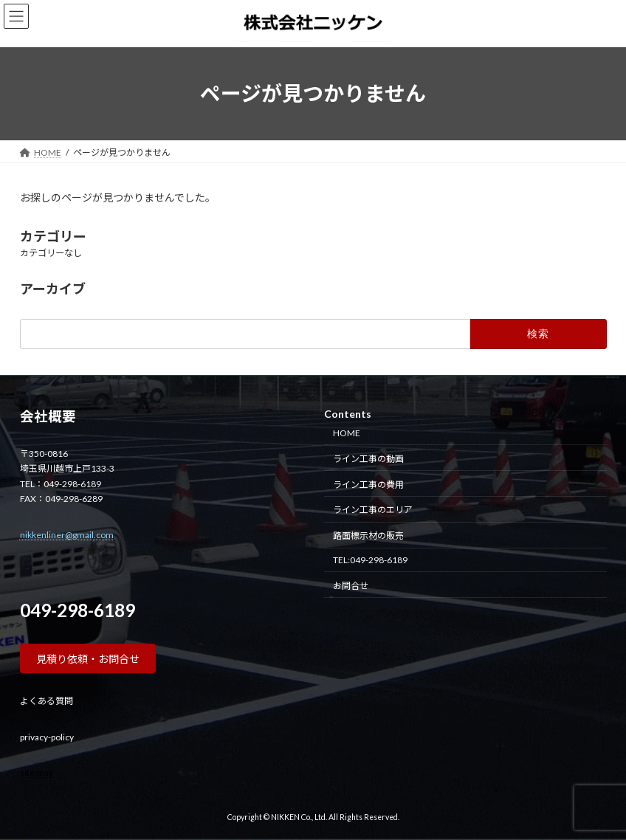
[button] (88, 658)
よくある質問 (47, 701)
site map (37, 772)
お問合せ (351, 585)
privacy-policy (47, 736)
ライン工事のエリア (373, 510)
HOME (347, 433)
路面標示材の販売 (368, 536)
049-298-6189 (78, 610)
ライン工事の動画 (368, 458)
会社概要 (48, 416)
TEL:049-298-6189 (370, 559)
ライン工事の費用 (368, 484)
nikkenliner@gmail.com (67, 534)
